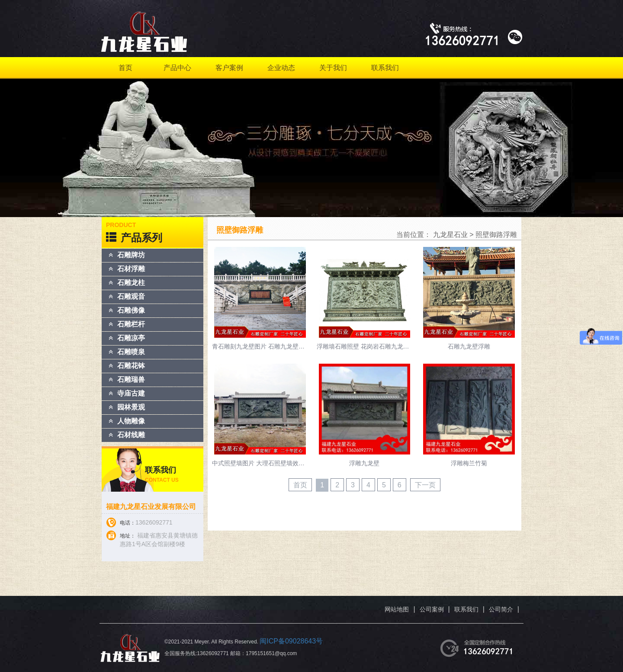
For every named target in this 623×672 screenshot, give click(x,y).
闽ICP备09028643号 (291, 641)
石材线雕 (131, 435)
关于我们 (333, 68)
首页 (125, 68)
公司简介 (501, 609)
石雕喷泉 (131, 352)
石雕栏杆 (131, 324)
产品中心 (177, 68)
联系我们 (385, 68)
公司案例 (432, 609)
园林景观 (131, 407)
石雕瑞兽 (131, 379)
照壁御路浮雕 (496, 235)
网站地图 (397, 609)
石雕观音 (131, 296)
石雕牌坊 (131, 255)
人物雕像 (131, 421)
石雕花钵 (131, 366)
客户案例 (229, 68)
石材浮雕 (131, 269)
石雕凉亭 (131, 338)
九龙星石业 (450, 235)
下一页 (425, 485)
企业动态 (281, 68)
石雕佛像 (131, 310)
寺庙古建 (131, 393)
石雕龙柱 (131, 283)
